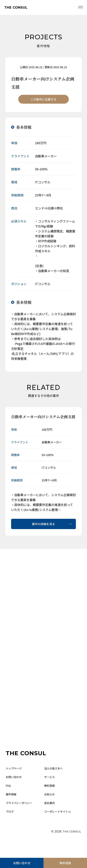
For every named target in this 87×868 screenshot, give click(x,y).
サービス (50, 790)
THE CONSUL (17, 8)
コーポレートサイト (58, 826)
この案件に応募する (44, 100)
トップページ (14, 780)
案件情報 (12, 808)
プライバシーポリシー (20, 817)
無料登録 (65, 862)
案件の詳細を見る (43, 525)
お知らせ (50, 808)
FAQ (8, 799)
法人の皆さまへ (54, 780)
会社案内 (50, 817)
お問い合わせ (22, 862)
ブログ (10, 826)
